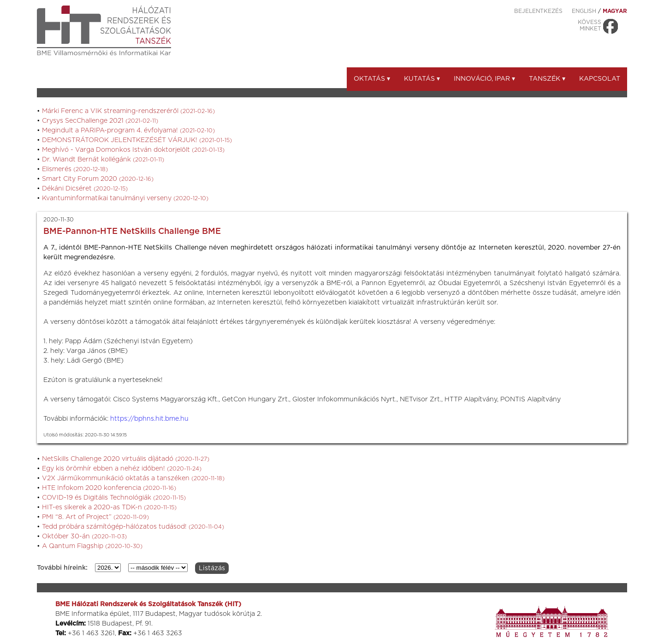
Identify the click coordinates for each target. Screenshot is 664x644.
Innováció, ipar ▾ (484, 79)
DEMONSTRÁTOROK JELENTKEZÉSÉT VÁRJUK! (137, 140)
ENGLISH (584, 11)
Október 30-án (84, 537)
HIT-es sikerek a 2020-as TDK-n (109, 507)
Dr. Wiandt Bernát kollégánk (103, 160)
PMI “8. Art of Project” (95, 517)
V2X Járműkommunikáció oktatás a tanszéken (133, 478)
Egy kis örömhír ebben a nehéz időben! (122, 469)
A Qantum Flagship (92, 546)
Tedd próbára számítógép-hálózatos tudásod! (133, 527)
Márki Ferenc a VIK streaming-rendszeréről (128, 111)
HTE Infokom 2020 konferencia (109, 488)
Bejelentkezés (538, 11)
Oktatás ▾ (372, 79)
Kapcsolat (600, 79)
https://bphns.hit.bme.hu (149, 419)
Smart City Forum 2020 (98, 179)
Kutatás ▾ (422, 79)
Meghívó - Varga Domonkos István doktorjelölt (133, 150)
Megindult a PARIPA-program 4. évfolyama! (128, 131)
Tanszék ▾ (547, 79)
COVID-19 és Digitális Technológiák (114, 498)
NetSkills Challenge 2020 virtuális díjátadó (126, 459)
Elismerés (75, 169)
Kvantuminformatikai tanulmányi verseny (125, 198)
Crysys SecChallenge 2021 (100, 121)
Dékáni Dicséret (85, 189)
